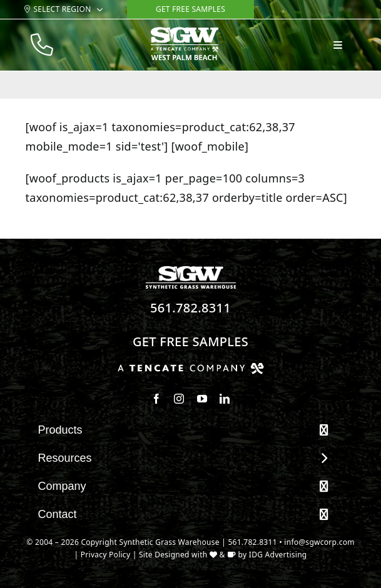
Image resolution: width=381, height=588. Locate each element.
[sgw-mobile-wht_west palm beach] (185, 32)
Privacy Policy (106, 555)
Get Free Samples (190, 341)
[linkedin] (225, 399)
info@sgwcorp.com (319, 542)
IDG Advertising (278, 555)
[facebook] (156, 399)
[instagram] (179, 399)
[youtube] (202, 399)
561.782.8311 (190, 308)
